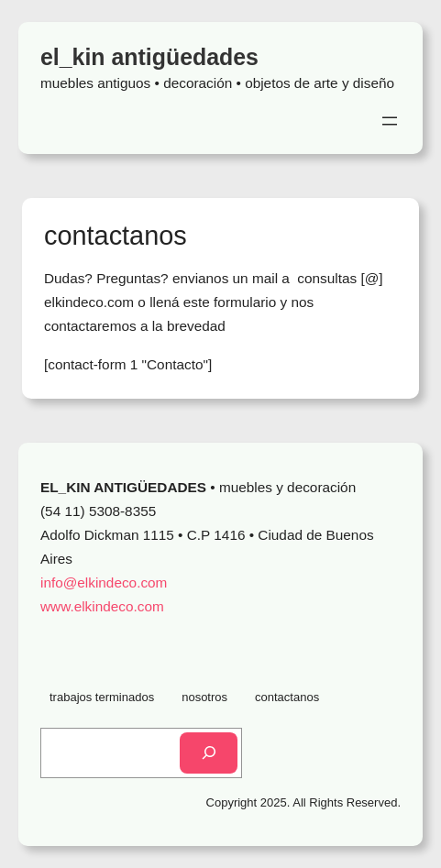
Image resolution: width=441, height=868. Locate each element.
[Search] (209, 753)
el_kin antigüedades (149, 57)
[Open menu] (390, 121)
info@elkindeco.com (104, 582)
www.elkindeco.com (102, 606)
